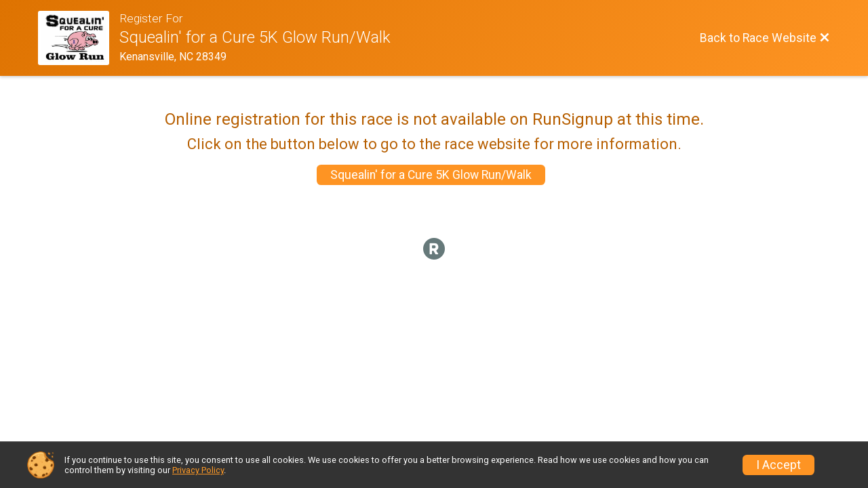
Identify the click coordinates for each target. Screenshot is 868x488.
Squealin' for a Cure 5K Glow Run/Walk (431, 175)
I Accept (778, 465)
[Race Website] (79, 38)
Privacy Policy (198, 470)
